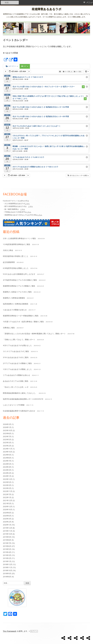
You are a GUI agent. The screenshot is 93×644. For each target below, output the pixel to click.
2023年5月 (7, 482)
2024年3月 (7, 470)
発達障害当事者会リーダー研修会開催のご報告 (21, 316)
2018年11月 (8, 567)
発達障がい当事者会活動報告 (14, 298)
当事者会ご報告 (9, 328)
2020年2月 (7, 522)
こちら (27, 204)
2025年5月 (7, 439)
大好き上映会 (8, 250)
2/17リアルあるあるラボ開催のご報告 (17, 363)
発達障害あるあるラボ (46, 9)
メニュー (90, 2)
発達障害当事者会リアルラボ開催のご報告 (19, 286)
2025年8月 (7, 433)
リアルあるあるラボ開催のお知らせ (16, 375)
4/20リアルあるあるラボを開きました (17, 345)
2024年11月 (8, 449)
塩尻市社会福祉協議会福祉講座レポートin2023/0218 (23, 399)
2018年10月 (8, 570)
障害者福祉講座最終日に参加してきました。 (20, 393)
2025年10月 (8, 430)
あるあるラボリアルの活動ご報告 (16, 381)
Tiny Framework (10, 631)
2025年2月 (7, 446)
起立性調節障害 (9, 262)
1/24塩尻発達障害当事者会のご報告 (17, 244)
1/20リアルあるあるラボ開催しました (17, 369)
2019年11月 (8, 531)
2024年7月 (7, 461)
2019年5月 (7, 549)
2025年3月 (7, 442)
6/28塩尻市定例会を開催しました (16, 268)
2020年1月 (7, 525)
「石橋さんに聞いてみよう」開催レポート (19, 339)
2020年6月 (7, 516)
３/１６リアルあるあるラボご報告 (16, 351)
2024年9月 (7, 455)
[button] (78, 176)
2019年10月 (8, 534)
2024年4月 (7, 467)
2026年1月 (7, 427)
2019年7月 (7, 543)
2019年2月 (7, 558)
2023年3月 (7, 485)
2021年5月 (7, 503)
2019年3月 (7, 555)
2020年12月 (8, 506)
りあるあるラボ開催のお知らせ (15, 310)
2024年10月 (8, 452)
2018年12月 (8, 564)
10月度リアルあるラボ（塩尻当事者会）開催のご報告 (23, 322)
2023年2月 (7, 488)
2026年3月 (7, 424)
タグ (25, 66)
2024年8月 (7, 458)
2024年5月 (7, 464)
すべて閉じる (68, 72)
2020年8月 (7, 513)
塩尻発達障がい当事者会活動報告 (16, 304)
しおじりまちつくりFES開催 (14, 405)
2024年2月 (7, 473)
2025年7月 (7, 436)
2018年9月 (7, 573)
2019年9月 (7, 537)
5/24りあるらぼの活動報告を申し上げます (19, 274)
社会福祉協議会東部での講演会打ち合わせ (19, 411)
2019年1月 (7, 561)
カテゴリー (12, 66)
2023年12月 (8, 479)
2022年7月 (7, 494)
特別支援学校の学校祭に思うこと (16, 256)
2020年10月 (8, 509)
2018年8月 (7, 577)
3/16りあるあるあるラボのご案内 (16, 357)
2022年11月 (8, 491)
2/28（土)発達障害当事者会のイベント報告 (19, 238)
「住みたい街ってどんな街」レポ (16, 387)
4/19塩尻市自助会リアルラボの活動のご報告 (20, 280)
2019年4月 (7, 552)
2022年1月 (7, 497)
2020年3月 (7, 519)
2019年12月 (8, 528)
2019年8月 (7, 540)
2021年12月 (8, 500)
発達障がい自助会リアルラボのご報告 (17, 292)
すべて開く (78, 72)
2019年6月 (7, 546)
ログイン (34, 631)
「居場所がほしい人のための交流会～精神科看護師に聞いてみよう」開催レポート (34, 334)
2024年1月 (7, 476)
